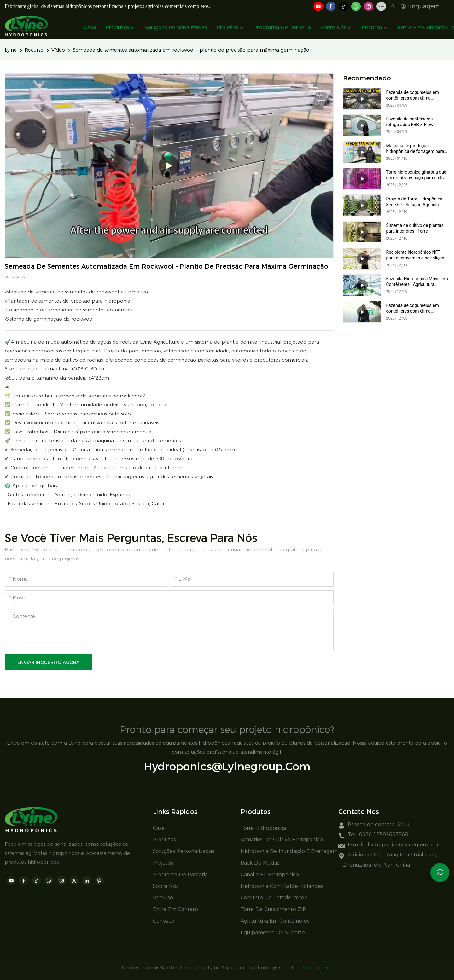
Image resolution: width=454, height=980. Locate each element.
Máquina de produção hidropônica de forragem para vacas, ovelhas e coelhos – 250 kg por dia (417, 149)
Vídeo (58, 50)
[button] (452, 28)
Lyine (11, 50)
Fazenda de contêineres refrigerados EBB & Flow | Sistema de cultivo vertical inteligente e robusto (412, 122)
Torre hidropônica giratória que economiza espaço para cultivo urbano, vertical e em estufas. (417, 175)
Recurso (34, 50)
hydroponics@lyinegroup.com (227, 767)
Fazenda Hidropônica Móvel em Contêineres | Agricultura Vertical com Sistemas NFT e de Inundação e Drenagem (418, 282)
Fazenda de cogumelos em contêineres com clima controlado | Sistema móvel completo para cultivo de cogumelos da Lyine (413, 308)
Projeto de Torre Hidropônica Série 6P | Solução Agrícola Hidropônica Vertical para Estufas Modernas (414, 202)
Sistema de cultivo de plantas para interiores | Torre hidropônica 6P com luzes (415, 228)
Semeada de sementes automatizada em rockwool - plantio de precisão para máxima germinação (191, 50)
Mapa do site (317, 968)
